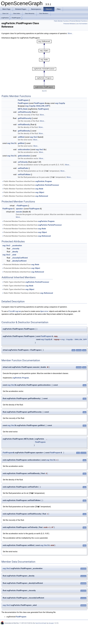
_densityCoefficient (19, 261)
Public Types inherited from (26, 282)
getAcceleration (24, 156)
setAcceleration (24, 150)
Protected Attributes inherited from (21, 265)
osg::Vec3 (34, 137)
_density (15, 252)
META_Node (23, 109)
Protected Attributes (69, 24)
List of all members (82, 24)
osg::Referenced (42, 196)
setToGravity (23, 162)
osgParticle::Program (44, 181)
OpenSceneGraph (41, 623)
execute (19, 212)
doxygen (51, 623)
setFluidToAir (23, 168)
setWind (21, 137)
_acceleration (17, 246)
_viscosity (15, 249)
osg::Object (40, 192)
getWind (21, 143)
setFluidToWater (24, 175)
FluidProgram (16, 18)
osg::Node (39, 189)
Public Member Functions (61, 21)
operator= (20, 209)
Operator (44, 311)
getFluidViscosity (25, 118)
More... (70, 33)
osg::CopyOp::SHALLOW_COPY (38, 106)
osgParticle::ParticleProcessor (47, 185)
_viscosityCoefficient (20, 258)
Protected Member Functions (78, 21)
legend (44, 91)
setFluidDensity (24, 125)
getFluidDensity (24, 131)
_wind (14, 255)
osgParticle (5, 18)
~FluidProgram (22, 206)
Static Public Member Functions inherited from (28, 293)
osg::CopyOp (60, 103)
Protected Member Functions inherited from (28, 221)
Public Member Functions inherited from (27, 181)
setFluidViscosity (24, 112)
